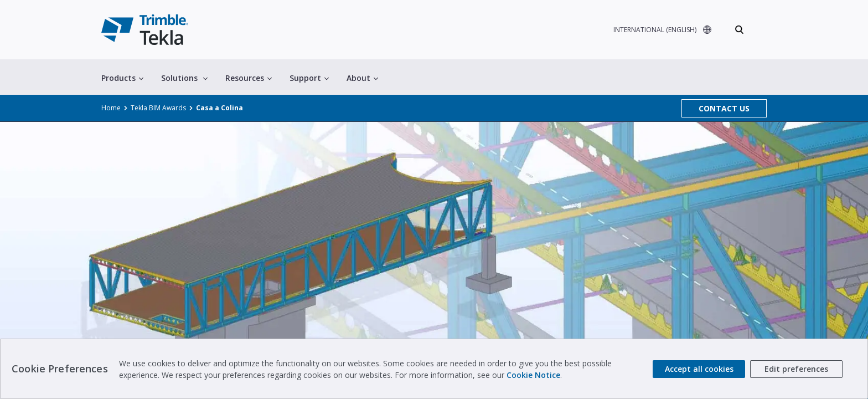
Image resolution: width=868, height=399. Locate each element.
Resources (249, 78)
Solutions (184, 78)
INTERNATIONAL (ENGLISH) (655, 30)
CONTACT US (724, 108)
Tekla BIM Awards (158, 108)
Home (111, 108)
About (362, 78)
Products (122, 78)
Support (309, 78)
